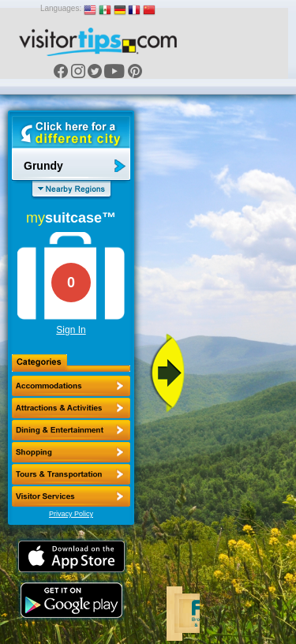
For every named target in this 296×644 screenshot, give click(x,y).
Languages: (61, 8)
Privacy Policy (71, 514)
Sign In (71, 330)
